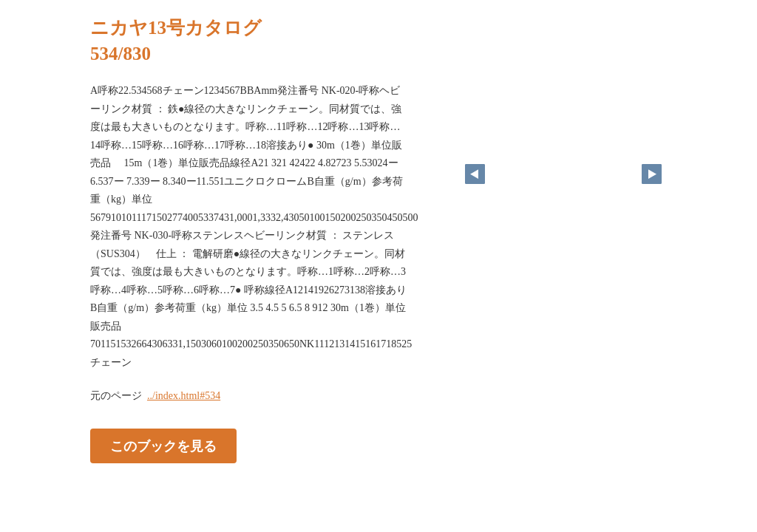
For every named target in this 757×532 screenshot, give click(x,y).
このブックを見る (163, 446)
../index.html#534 (184, 396)
